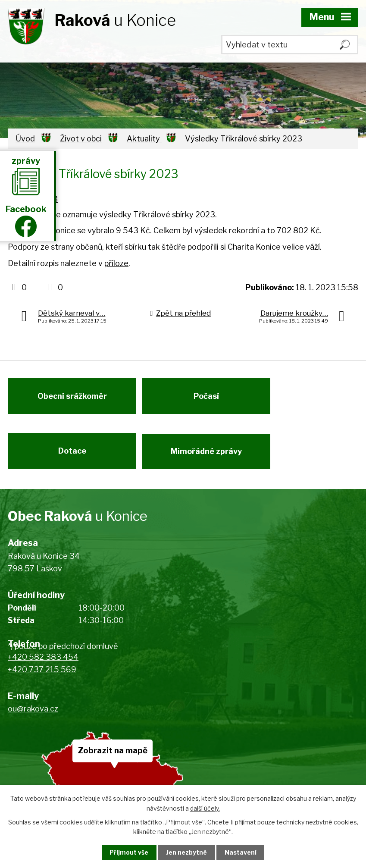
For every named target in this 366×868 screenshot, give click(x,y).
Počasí (208, 398)
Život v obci (81, 139)
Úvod (25, 139)
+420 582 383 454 (43, 663)
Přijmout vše (127, 852)
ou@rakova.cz (33, 715)
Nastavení (242, 852)
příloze (116, 263)
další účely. (205, 808)
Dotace (72, 456)
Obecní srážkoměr (72, 398)
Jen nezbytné (186, 852)
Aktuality (144, 139)
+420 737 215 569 (42, 675)
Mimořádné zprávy (208, 456)
